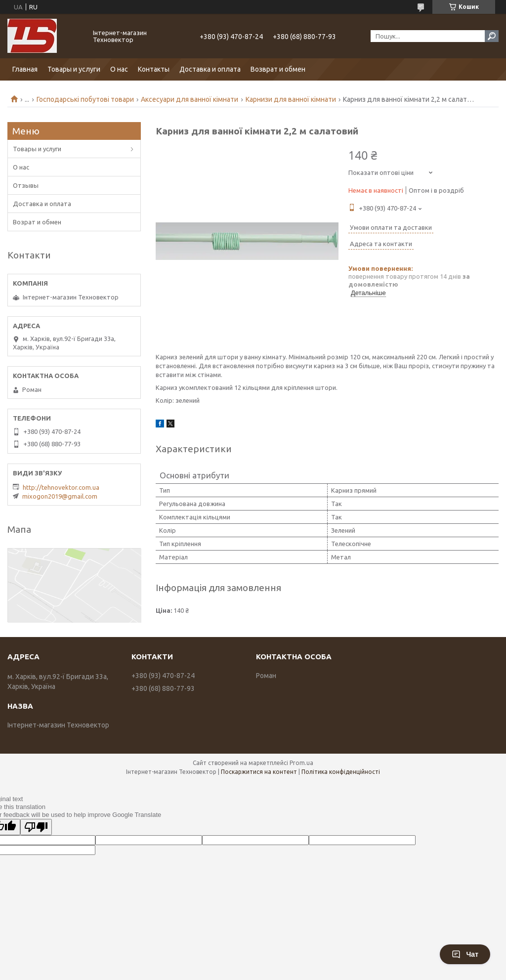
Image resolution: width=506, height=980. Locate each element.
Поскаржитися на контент (259, 772)
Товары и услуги (74, 69)
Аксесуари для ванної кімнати (190, 99)
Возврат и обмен (278, 69)
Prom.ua (301, 763)
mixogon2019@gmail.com (60, 496)
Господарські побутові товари (85, 99)
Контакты (154, 69)
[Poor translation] (36, 827)
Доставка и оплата (210, 69)
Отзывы (26, 185)
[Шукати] (492, 36)
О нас (119, 69)
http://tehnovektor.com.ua (61, 487)
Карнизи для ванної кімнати (291, 99)
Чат (465, 954)
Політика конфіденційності (341, 772)
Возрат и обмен (37, 222)
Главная (25, 69)
